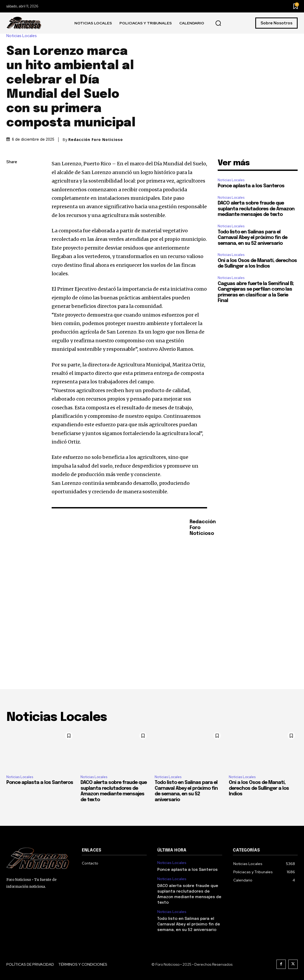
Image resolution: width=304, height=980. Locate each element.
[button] (218, 23)
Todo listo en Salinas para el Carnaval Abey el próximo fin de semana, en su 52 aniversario (252, 238)
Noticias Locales (23, 36)
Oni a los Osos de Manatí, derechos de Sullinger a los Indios (259, 788)
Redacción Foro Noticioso (96, 140)
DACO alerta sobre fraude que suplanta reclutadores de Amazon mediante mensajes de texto (256, 209)
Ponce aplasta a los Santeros (251, 186)
